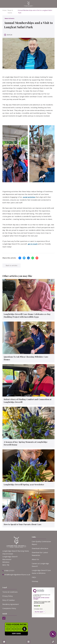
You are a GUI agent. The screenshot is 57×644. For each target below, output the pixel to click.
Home (4, 10)
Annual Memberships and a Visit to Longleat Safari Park (35, 12)
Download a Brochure (40, 548)
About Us (35, 559)
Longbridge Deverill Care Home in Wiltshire (41, 572)
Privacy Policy (8, 596)
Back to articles (12, 265)
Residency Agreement (11, 604)
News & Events (10, 12)
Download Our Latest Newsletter (40, 554)
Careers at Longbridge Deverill (40, 565)
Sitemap (35, 581)
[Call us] (53, 642)
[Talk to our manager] (53, 634)
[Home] (4, 642)
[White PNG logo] (29, 4)
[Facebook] (4, 619)
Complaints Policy (9, 608)
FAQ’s (34, 577)
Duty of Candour (9, 600)
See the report (39, 612)
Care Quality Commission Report (41, 543)
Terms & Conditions (10, 592)
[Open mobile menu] (29, 642)
